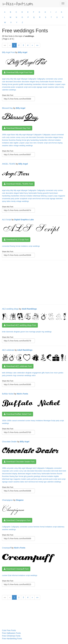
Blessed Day (7, 108)
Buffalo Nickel (8, 394)
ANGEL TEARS (9, 164)
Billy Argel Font (8, 52)
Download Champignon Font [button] (17, 520)
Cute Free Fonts (9, 630)
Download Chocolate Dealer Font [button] (19, 462)
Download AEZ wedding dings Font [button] (20, 325)
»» (37, 45)
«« (5, 45)
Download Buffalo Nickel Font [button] (18, 414)
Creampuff (6, 548)
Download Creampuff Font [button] (16, 569)
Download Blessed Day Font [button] (17, 128)
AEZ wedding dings (10, 309)
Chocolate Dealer (9, 442)
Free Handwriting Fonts (12, 639)
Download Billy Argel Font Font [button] (18, 72)
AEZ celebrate (8, 350)
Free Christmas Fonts (11, 636)
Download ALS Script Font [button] (16, 240)
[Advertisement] (35, 282)
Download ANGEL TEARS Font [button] (18, 184)
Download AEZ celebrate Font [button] (18, 366)
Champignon (7, 500)
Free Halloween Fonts (11, 633)
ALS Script (7, 220)
